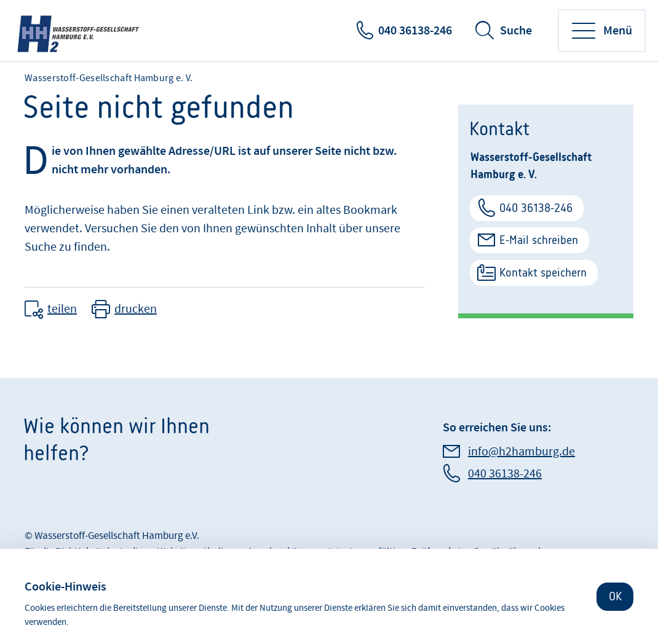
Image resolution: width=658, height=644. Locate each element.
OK (615, 596)
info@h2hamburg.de (521, 452)
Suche (516, 31)
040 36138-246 (415, 31)
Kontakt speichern (543, 273)
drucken (136, 309)
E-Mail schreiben (539, 240)
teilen (62, 309)
